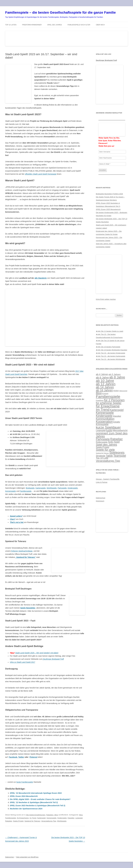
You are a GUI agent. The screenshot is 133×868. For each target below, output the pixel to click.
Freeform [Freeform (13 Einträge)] (100, 400)
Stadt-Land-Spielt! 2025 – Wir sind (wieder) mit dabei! (37, 653)
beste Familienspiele (25, 782)
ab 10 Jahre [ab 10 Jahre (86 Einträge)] (105, 381)
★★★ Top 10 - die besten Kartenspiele (111, 356)
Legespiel (79, 818)
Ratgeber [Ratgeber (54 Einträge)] (117, 439)
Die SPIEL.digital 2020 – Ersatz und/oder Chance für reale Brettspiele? (40, 799)
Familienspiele (26, 491)
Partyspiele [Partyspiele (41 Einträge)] (103, 439)
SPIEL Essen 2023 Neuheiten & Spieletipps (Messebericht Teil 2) (38, 806)
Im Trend (33, 818)
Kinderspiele (73, 488)
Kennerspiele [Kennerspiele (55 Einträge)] (105, 413)
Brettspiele (30, 488)
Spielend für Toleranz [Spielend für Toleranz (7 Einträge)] (102, 453)
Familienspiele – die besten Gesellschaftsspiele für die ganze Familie (60, 12)
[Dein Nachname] (112, 158)
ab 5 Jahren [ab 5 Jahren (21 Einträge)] (115, 374)
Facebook (13, 757)
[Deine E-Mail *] (112, 164)
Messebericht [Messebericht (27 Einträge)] (120, 430)
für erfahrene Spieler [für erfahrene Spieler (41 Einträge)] (109, 403)
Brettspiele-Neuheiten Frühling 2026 (109, 194)
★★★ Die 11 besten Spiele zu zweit (109, 331)
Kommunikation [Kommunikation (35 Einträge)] (105, 419)
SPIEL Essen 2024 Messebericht (24, 796)
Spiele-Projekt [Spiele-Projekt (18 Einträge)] (102, 447)
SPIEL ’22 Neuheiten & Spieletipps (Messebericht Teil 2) (34, 802)
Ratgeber (9, 821)
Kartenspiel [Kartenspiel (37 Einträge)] (117, 410)
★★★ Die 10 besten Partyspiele (108, 347)
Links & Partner (102, 482)
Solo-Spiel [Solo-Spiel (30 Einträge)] (114, 442)
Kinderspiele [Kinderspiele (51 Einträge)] (104, 416)
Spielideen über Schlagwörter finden (112, 369)
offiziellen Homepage (41, 174)
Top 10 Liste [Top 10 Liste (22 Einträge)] (102, 458)
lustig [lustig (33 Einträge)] (109, 430)
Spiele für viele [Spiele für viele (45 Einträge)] (105, 450)
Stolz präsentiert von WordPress (27, 857)
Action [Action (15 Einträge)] (116, 391)
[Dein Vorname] (112, 152)
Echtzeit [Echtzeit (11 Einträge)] (105, 394)
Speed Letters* (16, 516)
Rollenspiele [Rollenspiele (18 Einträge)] (102, 442)
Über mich (100, 25)
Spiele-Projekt (18, 821)
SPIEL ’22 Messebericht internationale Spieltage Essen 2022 (36, 793)
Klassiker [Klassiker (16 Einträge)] (117, 416)
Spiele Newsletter (28, 608)
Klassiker (71, 818)
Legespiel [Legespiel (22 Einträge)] (101, 430)
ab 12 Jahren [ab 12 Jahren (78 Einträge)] (106, 384)
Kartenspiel (41, 818)
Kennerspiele (11, 491)
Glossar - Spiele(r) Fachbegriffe (108, 479)
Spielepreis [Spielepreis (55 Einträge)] (117, 453)
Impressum (100, 501)
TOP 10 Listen (11, 25)
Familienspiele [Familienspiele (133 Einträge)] (108, 397)
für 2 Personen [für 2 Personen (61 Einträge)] (114, 400)
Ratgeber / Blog (52, 815)
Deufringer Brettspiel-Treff (53, 659)
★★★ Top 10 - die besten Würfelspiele (110, 359)
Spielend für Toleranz (32, 821)
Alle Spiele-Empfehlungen (36, 815)
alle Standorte (41, 278)
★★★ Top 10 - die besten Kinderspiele (110, 353)
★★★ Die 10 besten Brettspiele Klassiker (112, 350)
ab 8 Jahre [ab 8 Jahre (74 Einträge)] (117, 377)
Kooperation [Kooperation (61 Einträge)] (104, 422)
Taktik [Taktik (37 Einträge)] (109, 456)
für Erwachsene (23, 818)
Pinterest (33, 757)
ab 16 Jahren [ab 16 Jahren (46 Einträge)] (104, 390)
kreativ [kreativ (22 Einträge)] (117, 422)
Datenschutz (101, 498)
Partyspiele (62, 488)
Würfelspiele (52, 488)
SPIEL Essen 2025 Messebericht (108, 209)
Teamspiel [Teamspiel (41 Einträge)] (120, 456)
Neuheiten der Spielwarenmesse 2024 (26, 809)
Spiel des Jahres (55, 25)
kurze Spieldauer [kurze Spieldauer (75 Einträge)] (108, 427)
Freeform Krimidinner (32, 25)
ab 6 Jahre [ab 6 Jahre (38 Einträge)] (102, 377)
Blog (81, 815)
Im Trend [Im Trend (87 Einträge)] (103, 410)
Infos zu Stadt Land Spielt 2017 (23, 662)
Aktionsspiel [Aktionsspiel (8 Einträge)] (123, 391)
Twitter (21, 757)
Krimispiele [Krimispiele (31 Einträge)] (102, 424)
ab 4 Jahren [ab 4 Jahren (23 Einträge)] (102, 374)
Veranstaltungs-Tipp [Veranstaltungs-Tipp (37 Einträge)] (108, 461)
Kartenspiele (41, 488)
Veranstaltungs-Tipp (49, 821)
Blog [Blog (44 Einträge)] (99, 393)
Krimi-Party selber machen (106, 299)
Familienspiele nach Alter (79, 25)
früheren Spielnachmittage (22, 551)
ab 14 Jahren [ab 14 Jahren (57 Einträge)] (105, 387)
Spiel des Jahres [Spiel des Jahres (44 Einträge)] (106, 445)
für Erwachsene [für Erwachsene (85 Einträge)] (108, 406)
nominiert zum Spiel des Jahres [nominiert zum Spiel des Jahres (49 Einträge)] (112, 435)
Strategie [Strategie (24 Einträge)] (101, 456)
